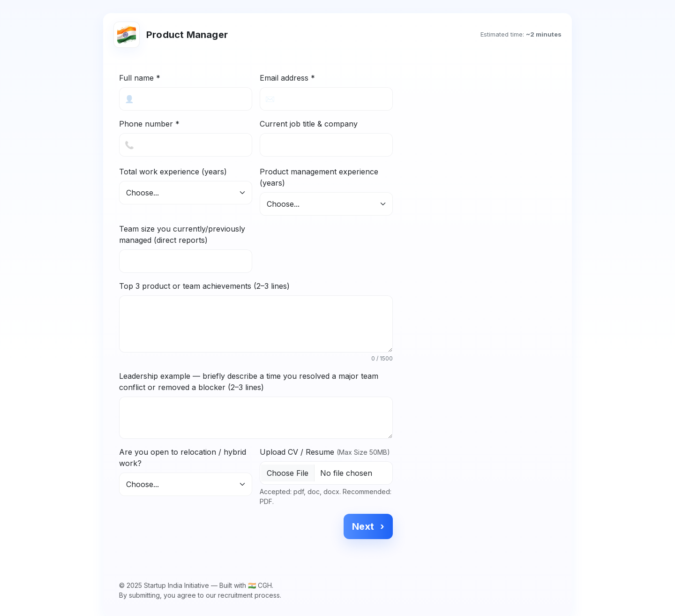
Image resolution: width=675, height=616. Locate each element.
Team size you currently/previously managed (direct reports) (182, 234)
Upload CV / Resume (325, 452)
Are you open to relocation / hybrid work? (183, 458)
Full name (140, 78)
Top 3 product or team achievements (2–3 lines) (204, 286)
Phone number (149, 124)
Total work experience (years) (173, 172)
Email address (287, 78)
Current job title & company (309, 124)
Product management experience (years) (319, 177)
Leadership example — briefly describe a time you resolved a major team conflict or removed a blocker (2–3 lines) (249, 382)
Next (368, 526)
